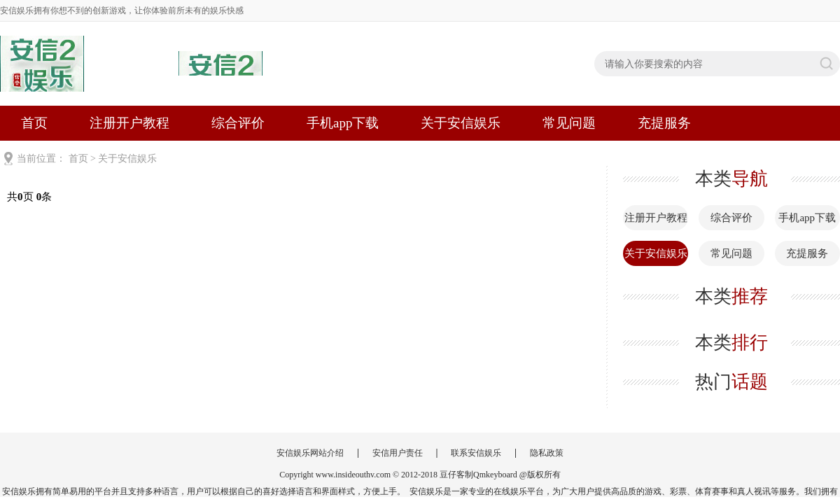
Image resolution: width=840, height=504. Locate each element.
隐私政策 (547, 453)
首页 (34, 123)
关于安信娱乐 (461, 123)
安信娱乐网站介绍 (310, 453)
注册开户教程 (129, 123)
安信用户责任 (398, 453)
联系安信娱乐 (476, 453)
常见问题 (569, 123)
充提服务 (664, 123)
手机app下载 (343, 123)
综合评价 (238, 123)
